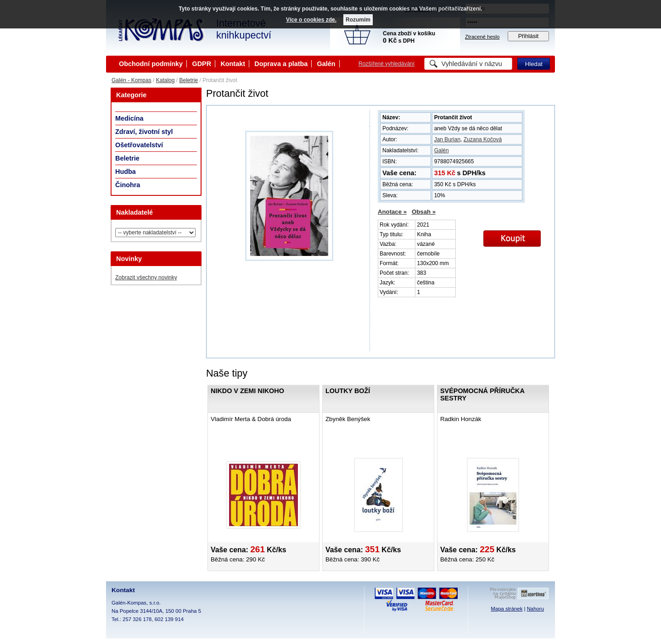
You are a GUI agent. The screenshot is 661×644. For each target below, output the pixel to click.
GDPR (202, 64)
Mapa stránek (507, 609)
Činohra (128, 185)
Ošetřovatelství (139, 145)
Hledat (534, 64)
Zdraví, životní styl (144, 132)
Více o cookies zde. (311, 20)
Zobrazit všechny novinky (146, 278)
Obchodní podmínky (151, 64)
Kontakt (233, 64)
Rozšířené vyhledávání (387, 64)
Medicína (129, 118)
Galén (326, 64)
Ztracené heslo (482, 37)
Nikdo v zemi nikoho (247, 391)
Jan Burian (447, 139)
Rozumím (358, 20)
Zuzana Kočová (483, 139)
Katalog (165, 80)
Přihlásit (529, 36)
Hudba (126, 172)
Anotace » (392, 212)
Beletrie (188, 80)
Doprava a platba (281, 64)
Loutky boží (348, 391)
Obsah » (424, 212)
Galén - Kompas (132, 80)
